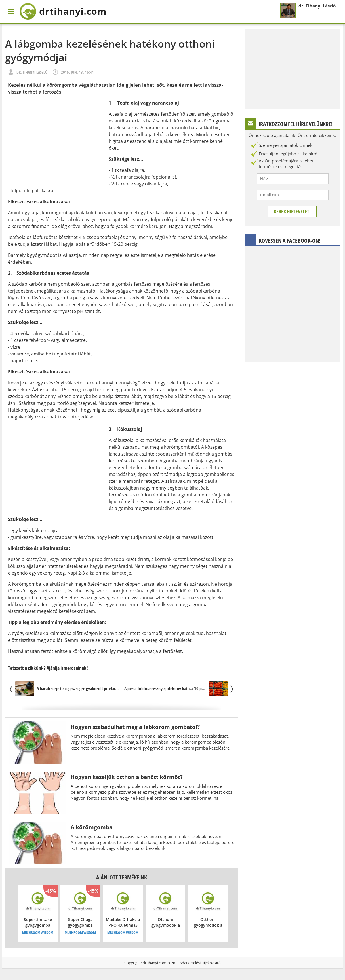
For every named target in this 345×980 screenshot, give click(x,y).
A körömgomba (91, 827)
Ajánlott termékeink (122, 877)
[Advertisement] (56, 140)
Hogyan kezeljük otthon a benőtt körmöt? (127, 777)
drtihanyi (63, 11)
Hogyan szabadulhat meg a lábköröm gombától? (135, 727)
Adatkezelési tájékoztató (200, 963)
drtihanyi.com (154, 963)
